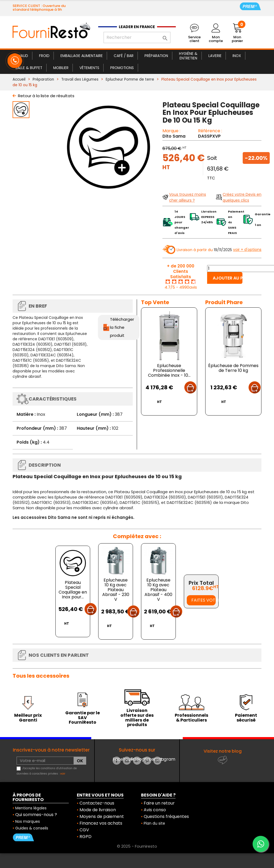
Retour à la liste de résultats (46, 96)
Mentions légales (31, 808)
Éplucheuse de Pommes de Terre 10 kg (233, 368)
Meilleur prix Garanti (28, 718)
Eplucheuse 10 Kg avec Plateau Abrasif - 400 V (158, 590)
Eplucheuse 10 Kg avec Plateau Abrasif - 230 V (116, 590)
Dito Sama (174, 136)
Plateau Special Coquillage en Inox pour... (73, 590)
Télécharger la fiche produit (122, 327)
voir (63, 774)
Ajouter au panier (228, 278)
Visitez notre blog (223, 751)
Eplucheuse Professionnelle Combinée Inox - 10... (169, 370)
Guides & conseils (32, 828)
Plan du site (154, 823)
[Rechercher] (137, 37)
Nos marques (28, 821)
